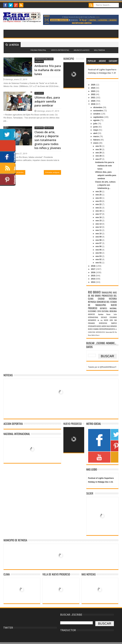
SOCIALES (104, 317)
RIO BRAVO (39, 62)
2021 (93, 98)
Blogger (68, 52)
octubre (97, 114)
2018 (93, 266)
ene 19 (99, 211)
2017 (93, 269)
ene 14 (99, 224)
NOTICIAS (8, 375)
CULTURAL (105, 311)
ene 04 (99, 253)
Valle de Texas (95, 335)
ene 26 (99, 192)
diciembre (98, 107)
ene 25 (99, 195)
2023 (93, 91)
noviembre (98, 111)
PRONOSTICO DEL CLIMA (44, 59)
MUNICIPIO (69, 59)
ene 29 (99, 153)
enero (96, 143)
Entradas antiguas (53, 172)
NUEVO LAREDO (101, 326)
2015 (93, 276)
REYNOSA (92, 302)
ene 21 (99, 208)
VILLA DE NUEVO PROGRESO (56, 574)
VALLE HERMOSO (112, 326)
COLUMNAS (113, 317)
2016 (93, 272)
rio (98, 320)
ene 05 (99, 250)
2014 (93, 279)
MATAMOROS (92, 320)
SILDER (90, 493)
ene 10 (99, 234)
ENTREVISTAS (103, 323)
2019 (93, 104)
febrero (97, 140)
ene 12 (99, 227)
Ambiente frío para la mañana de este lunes (48, 70)
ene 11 (99, 230)
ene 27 (99, 159)
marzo (96, 136)
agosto (97, 120)
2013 (93, 282)
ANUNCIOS (91, 314)
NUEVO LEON (108, 320)
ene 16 (99, 217)
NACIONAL (113, 308)
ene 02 (99, 259)
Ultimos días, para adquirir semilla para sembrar (47, 101)
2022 (93, 94)
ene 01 (99, 263)
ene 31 (99, 146)
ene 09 (99, 237)
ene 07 (99, 243)
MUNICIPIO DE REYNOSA (15, 540)
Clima (7, 574)
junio (96, 127)
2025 (93, 85)
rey (102, 320)
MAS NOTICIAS (89, 574)
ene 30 (99, 149)
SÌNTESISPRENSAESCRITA (107, 329)
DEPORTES (39, 128)
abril (96, 133)
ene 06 (99, 246)
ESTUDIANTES (92, 326)
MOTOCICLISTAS (100, 332)
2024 (93, 88)
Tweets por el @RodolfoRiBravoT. (102, 367)
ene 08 (99, 240)
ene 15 (99, 221)
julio (95, 124)
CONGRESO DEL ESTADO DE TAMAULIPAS (102, 303)
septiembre (99, 117)
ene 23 (99, 201)
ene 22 (99, 204)
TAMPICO (114, 323)
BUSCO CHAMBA (93, 329)
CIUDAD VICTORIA (107, 299)
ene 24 (99, 198)
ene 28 (99, 156)
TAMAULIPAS (107, 292)
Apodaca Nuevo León (107, 314)
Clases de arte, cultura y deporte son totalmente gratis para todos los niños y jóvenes (48, 140)
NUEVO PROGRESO (73, 424)
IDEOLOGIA (113, 311)
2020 (93, 101)
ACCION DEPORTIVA (13, 424)
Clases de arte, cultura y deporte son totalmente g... (105, 185)
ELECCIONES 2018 (94, 311)
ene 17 (99, 214)
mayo (96, 130)
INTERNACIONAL (93, 317)
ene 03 (99, 256)
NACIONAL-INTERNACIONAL (17, 434)
